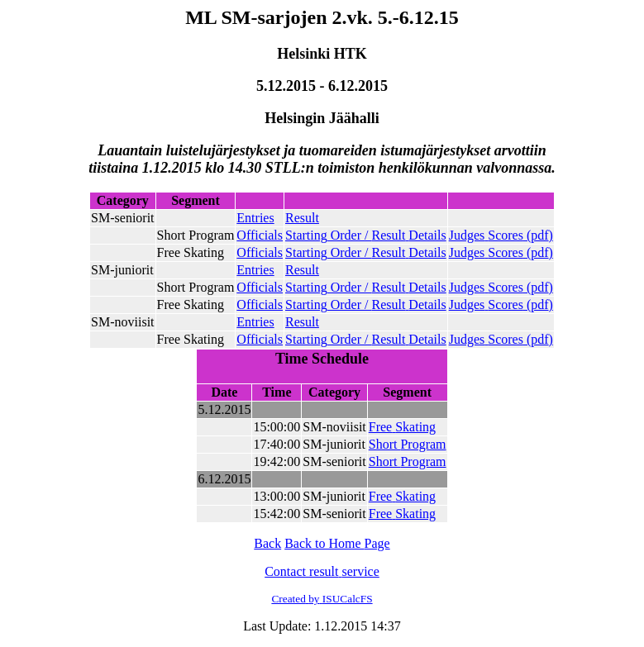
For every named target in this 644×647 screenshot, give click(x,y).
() (501, 235)
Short (408, 444)
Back (267, 543)
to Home (337, 543)
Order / (366, 235)
